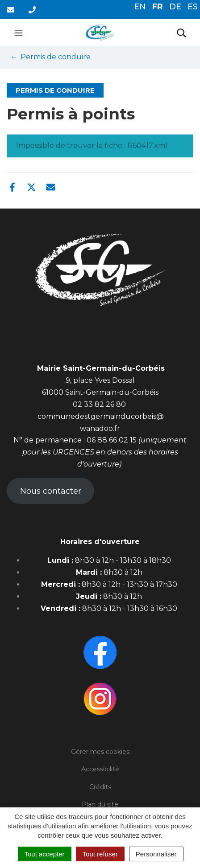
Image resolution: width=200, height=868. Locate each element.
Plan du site (100, 804)
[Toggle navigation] (19, 33)
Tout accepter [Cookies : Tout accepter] (45, 854)
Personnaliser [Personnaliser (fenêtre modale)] (156, 854)
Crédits (100, 787)
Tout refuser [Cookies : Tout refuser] (100, 854)
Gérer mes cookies (100, 752)
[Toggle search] (181, 33)
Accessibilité (100, 769)
